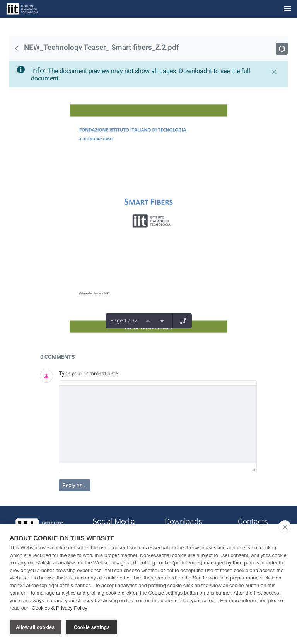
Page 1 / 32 (124, 320)
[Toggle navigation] (287, 9)
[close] (285, 528)
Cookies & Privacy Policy (60, 609)
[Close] (274, 72)
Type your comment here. (89, 373)
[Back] (17, 49)
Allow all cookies (35, 627)
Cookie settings (92, 627)
